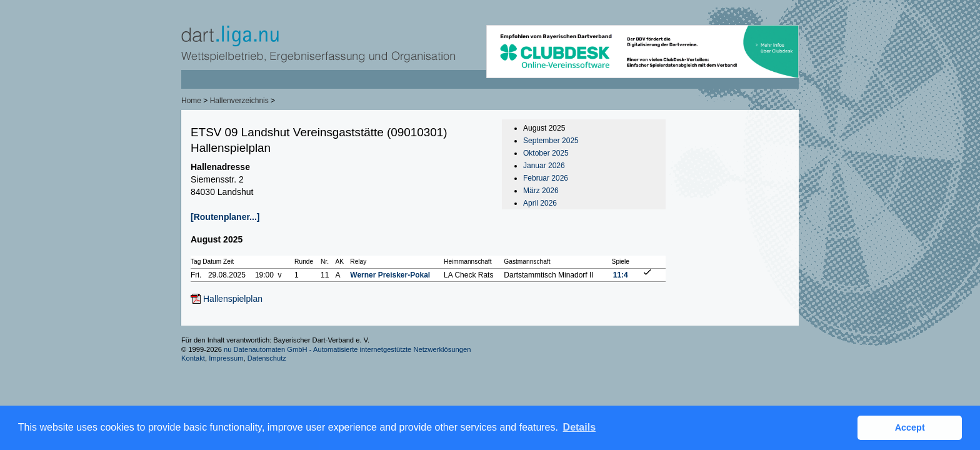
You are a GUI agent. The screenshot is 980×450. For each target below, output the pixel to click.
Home (191, 101)
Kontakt (193, 358)
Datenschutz (267, 358)
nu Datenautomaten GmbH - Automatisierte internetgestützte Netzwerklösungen (347, 349)
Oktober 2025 (546, 153)
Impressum (226, 358)
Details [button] (579, 427)
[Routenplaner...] (225, 217)
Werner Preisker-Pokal (390, 275)
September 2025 (551, 141)
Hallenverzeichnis (239, 101)
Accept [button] (910, 427)
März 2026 (541, 191)
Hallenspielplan (233, 299)
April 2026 (540, 203)
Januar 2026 (544, 166)
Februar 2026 (546, 178)
